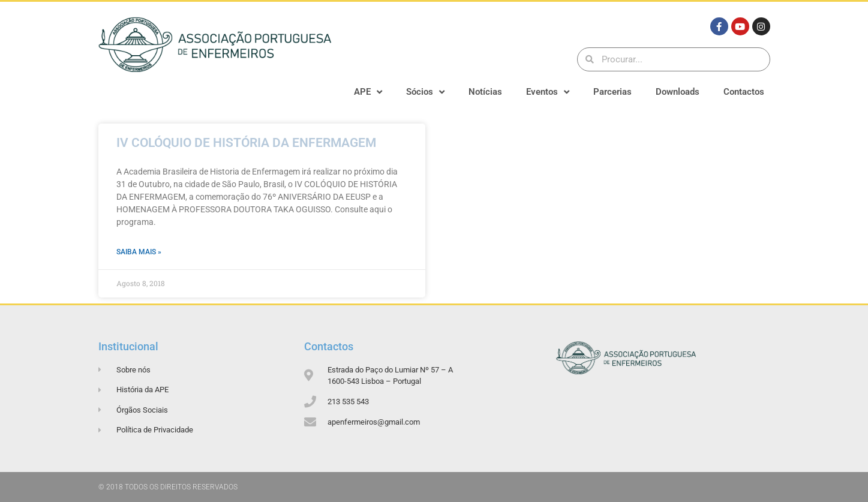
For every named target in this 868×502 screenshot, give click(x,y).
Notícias (485, 92)
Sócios (425, 92)
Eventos (548, 92)
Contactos (744, 92)
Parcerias (612, 92)
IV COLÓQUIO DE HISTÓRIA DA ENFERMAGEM (246, 143)
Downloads (678, 92)
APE (368, 92)
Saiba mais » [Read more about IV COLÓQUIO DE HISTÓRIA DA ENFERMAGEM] (139, 252)
